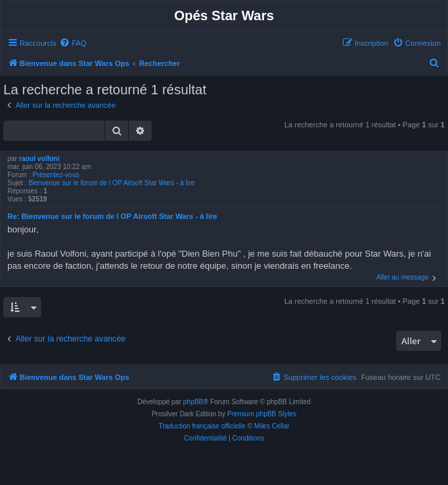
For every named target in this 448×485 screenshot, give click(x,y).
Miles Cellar (271, 426)
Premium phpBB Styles (262, 414)
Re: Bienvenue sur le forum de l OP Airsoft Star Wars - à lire (112, 216)
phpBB (193, 402)
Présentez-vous (56, 175)
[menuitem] (73, 43)
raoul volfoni (39, 159)
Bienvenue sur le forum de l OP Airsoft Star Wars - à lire (111, 183)
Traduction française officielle (202, 426)
